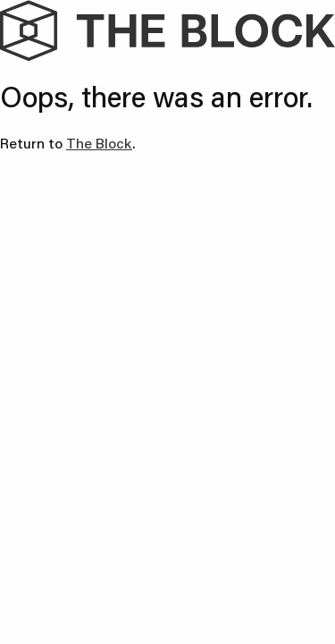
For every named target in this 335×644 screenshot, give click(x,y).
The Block (99, 143)
